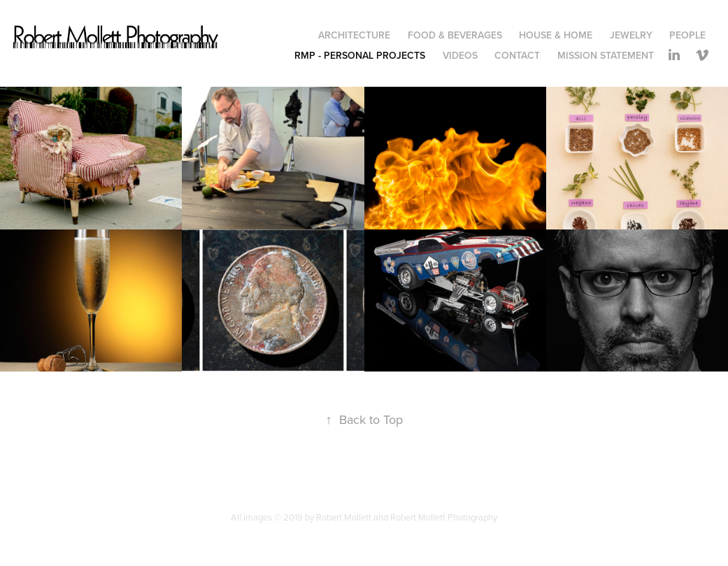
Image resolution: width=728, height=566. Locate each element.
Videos (460, 55)
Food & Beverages (455, 35)
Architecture (354, 35)
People (687, 35)
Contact (517, 55)
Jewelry (631, 35)
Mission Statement (606, 55)
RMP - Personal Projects (360, 55)
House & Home (556, 35)
